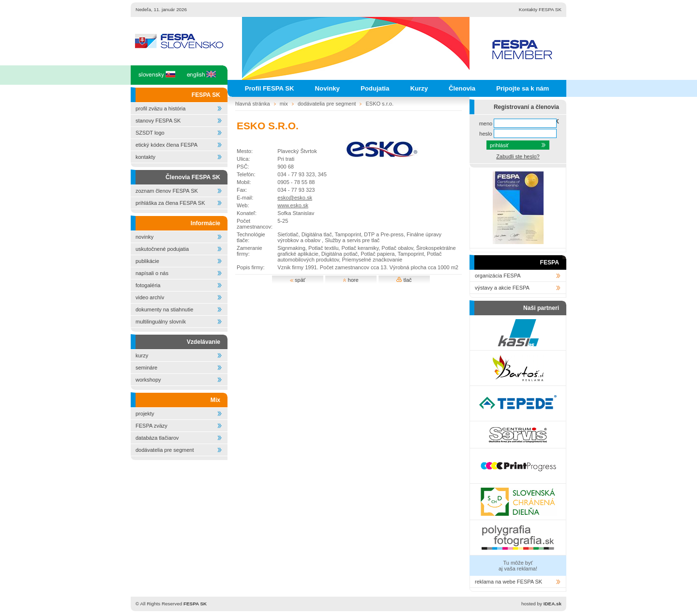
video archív (150, 297)
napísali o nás (152, 273)
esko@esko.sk (295, 198)
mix (284, 104)
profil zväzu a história (160, 108)
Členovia (462, 88)
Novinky (327, 88)
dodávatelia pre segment (165, 450)
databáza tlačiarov (157, 438)
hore (351, 280)
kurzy (142, 355)
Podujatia (375, 88)
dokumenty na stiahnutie (164, 309)
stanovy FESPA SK (158, 121)
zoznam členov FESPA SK (167, 191)
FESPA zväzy (152, 426)
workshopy (148, 380)
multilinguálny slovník (161, 322)
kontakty (145, 157)
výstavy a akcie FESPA (502, 288)
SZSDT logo (150, 133)
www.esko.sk (293, 205)
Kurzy (419, 88)
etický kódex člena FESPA (167, 145)
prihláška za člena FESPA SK (170, 203)
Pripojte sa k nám (523, 88)
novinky (144, 237)
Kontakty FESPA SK (540, 9)
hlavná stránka (253, 104)
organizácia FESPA (498, 276)
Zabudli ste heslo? (518, 156)
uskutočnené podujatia (162, 249)
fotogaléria (148, 285)
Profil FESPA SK (270, 88)
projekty (145, 414)
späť (298, 280)
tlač (404, 280)
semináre (146, 368)
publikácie (147, 261)
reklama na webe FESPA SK (508, 582)
